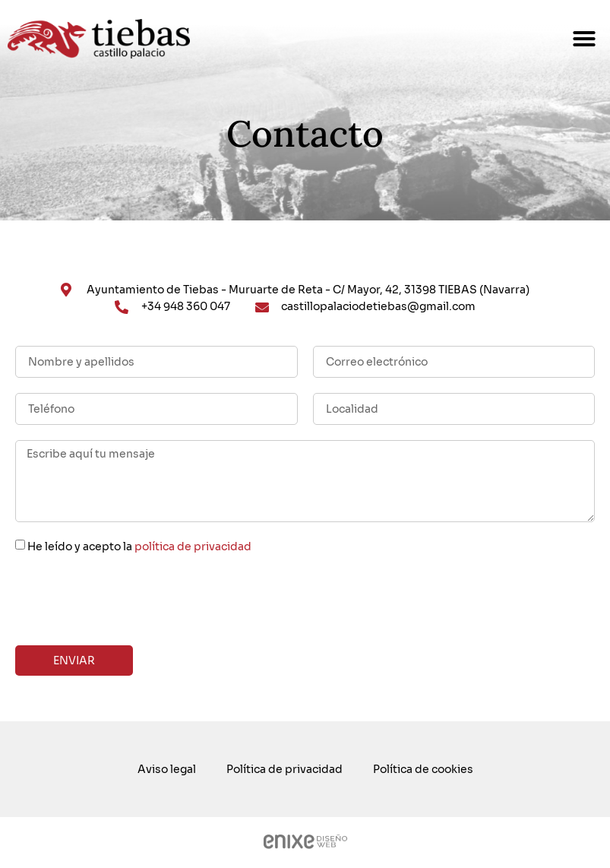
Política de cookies (423, 769)
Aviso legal (167, 769)
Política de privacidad (284, 769)
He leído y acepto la (139, 546)
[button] (584, 39)
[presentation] (131, 600)
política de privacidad (193, 546)
